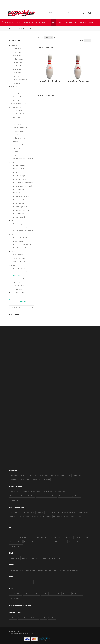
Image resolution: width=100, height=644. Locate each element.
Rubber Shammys (19, 138)
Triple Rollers (17, 56)
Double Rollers (18, 59)
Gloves (15, 121)
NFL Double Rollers (19, 169)
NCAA (13, 234)
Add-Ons (16, 76)
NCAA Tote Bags (18, 241)
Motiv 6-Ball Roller (19, 262)
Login (89, 2)
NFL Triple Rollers (19, 165)
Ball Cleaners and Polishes (21, 148)
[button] (3, 22)
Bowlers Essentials (19, 145)
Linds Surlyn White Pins (78, 81)
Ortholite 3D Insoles (16, 500)
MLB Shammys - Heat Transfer (23, 227)
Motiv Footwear (18, 255)
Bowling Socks (18, 289)
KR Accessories (16, 107)
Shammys (16, 135)
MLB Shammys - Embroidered (23, 231)
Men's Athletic (17, 93)
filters (22, 301)
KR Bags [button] (8, 22)
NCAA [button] (44, 22)
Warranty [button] (90, 22)
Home (12, 28)
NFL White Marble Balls (21, 196)
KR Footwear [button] (16, 22)
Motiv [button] (48, 22)
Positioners (16, 117)
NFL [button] (35, 22)
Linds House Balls (18, 279)
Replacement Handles (64, 22)
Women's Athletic (19, 97)
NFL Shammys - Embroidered (23, 183)
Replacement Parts (19, 104)
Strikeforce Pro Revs (19, 114)
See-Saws (16, 141)
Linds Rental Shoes (19, 268)
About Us (42, 618)
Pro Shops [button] (82, 22)
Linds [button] (54, 22)
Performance (17, 90)
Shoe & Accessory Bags (20, 80)
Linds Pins (16, 275)
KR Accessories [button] (28, 22)
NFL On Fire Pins (18, 214)
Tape (14, 155)
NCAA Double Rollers (20, 238)
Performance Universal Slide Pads (46, 496)
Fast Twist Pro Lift (18, 110)
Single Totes (17, 73)
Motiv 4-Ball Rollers (19, 258)
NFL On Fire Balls (18, 203)
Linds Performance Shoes (21, 272)
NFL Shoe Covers (18, 189)
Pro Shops (13, 618)
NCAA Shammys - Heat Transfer (23, 244)
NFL (12, 162)
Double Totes (17, 69)
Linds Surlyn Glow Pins (50, 81)
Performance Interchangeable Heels (69, 496)
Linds (19, 28)
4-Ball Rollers (17, 52)
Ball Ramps (16, 282)
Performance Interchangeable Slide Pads (22, 496)
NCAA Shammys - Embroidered (23, 248)
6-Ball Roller (17, 49)
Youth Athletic (17, 100)
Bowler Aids (17, 124)
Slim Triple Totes (18, 66)
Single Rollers (17, 62)
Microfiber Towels (18, 131)
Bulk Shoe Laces (18, 286)
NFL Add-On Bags (19, 176)
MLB (13, 220)
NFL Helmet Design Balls (21, 210)
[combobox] (49, 37)
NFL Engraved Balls (19, 200)
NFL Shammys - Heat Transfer (23, 186)
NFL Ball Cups (17, 193)
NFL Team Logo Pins (19, 217)
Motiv (13, 251)
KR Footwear (15, 86)
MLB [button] (39, 22)
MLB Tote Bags (17, 224)
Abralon (15, 152)
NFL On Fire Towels (19, 179)
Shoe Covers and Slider (20, 128)
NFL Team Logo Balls (20, 207)
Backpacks (16, 83)
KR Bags (14, 45)
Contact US (51, 618)
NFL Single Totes (18, 172)
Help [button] (75, 22)
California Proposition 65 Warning (28, 618)
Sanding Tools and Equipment (23, 159)
